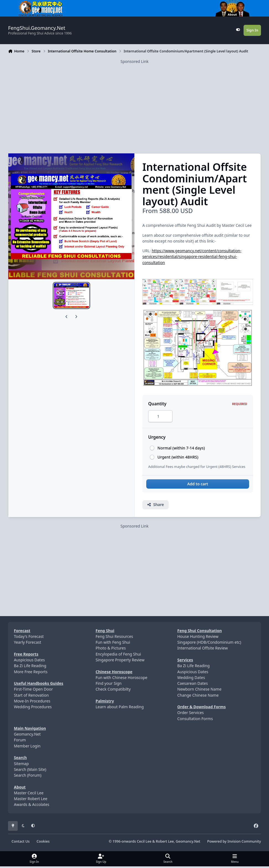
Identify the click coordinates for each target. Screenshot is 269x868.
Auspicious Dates (29, 661)
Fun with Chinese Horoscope (122, 679)
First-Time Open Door (33, 691)
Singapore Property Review (120, 661)
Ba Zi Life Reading (30, 667)
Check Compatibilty (113, 691)
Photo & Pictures (111, 650)
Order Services (190, 714)
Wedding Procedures (33, 708)
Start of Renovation (31, 697)
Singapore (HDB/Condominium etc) (209, 644)
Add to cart (198, 485)
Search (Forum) (28, 777)
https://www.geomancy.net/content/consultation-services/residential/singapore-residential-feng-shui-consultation (192, 257)
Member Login (27, 748)
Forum (20, 741)
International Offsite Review (203, 650)
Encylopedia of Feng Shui (118, 656)
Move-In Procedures (32, 703)
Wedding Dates (191, 679)
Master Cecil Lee (29, 794)
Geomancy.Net (27, 736)
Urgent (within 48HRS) (178, 458)
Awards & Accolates (32, 806)
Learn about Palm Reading (120, 708)
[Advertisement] (134, 103)
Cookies (43, 843)
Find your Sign (109, 685)
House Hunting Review (198, 638)
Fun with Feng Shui (113, 644)
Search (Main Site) (30, 771)
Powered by (234, 843)
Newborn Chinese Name (199, 691)
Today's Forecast (29, 638)
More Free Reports (31, 673)
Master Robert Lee (31, 800)
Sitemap (21, 765)
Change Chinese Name (198, 697)
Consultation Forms (195, 720)
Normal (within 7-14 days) (181, 450)
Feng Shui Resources (114, 638)
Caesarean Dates (192, 685)
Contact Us (21, 843)
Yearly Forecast (28, 644)
